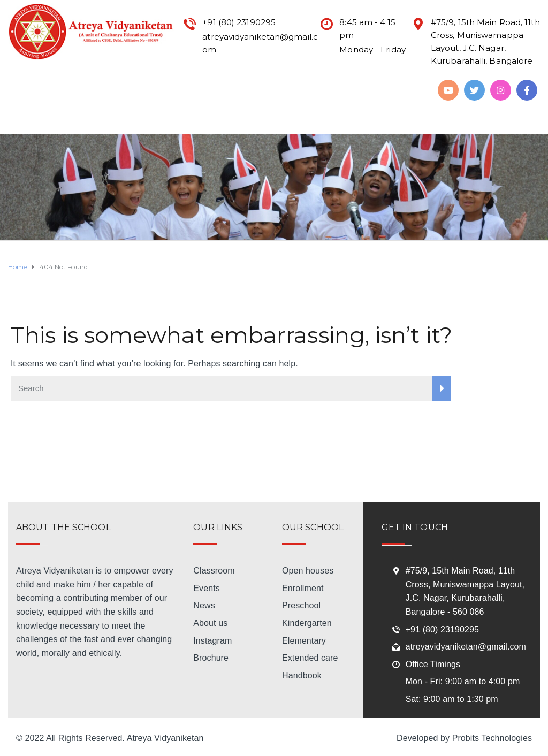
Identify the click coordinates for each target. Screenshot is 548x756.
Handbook (302, 675)
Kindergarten (307, 623)
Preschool (301, 605)
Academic (241, 90)
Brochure (211, 658)
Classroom (214, 571)
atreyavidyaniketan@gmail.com (466, 647)
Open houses (308, 571)
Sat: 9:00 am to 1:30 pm (452, 699)
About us (210, 623)
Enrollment (303, 588)
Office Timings (433, 664)
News (204, 605)
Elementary (304, 641)
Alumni (61, 117)
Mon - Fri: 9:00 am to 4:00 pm (463, 681)
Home (15, 90)
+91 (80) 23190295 (442, 629)
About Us (51, 90)
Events (207, 588)
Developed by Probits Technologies (464, 738)
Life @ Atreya (346, 90)
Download (21, 117)
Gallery (95, 117)
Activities (291, 90)
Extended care (310, 658)
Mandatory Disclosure (119, 90)
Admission (188, 90)
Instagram (212, 641)
